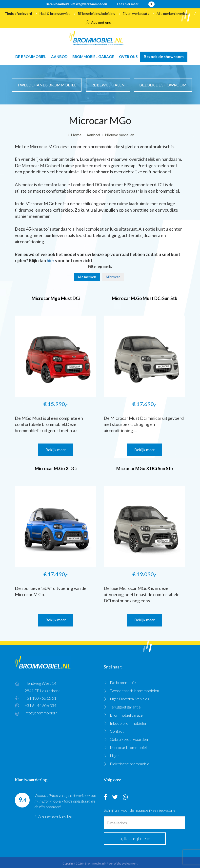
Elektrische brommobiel (130, 764)
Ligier (114, 756)
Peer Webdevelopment (122, 863)
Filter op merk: (100, 266)
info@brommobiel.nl (41, 713)
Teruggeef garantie (125, 707)
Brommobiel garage (93, 57)
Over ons (128, 57)
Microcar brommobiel (128, 747)
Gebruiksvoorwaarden (129, 739)
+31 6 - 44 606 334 (40, 705)
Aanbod (59, 57)
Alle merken (87, 277)
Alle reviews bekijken (56, 816)
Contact (117, 731)
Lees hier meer (128, 4)
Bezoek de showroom (164, 56)
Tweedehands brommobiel (47, 85)
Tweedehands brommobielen (134, 691)
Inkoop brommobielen (129, 723)
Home (76, 135)
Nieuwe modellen (120, 135)
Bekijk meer (56, 450)
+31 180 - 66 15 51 (40, 698)
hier (50, 261)
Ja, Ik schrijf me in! (135, 838)
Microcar (113, 277)
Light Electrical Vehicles (130, 699)
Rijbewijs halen (108, 85)
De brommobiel (31, 57)
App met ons (98, 22)
